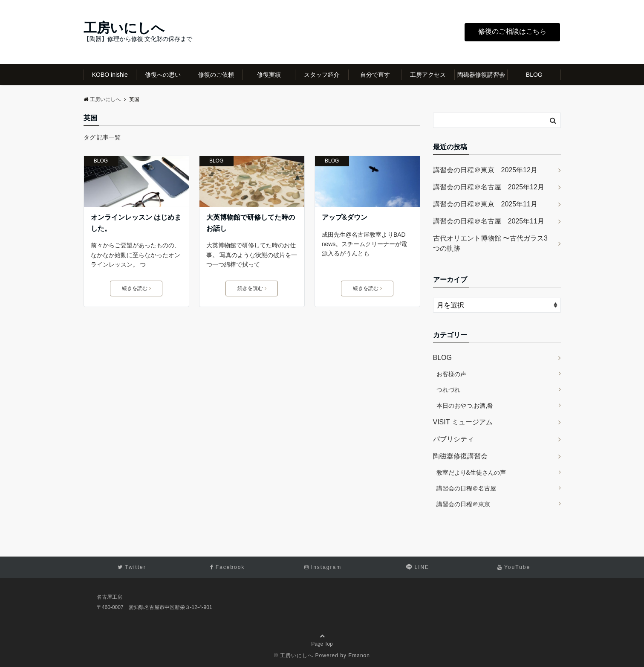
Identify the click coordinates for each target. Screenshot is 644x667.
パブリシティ (453, 439)
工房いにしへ (124, 28)
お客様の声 (451, 374)
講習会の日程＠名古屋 (466, 488)
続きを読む (136, 288)
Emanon (359, 655)
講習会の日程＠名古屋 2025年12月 (489, 187)
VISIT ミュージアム (463, 422)
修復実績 (269, 75)
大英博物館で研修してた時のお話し (251, 223)
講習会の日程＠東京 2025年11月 (485, 204)
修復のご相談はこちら (512, 31)
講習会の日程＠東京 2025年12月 (485, 170)
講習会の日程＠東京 (463, 504)
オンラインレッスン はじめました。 (136, 223)
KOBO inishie (110, 75)
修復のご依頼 (216, 75)
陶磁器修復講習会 (481, 75)
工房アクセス (428, 75)
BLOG (534, 75)
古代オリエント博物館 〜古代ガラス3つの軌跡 (490, 243)
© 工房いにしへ (294, 655)
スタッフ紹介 (322, 75)
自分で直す (375, 75)
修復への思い (163, 75)
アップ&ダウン (345, 217)
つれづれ (448, 390)
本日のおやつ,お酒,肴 (465, 406)
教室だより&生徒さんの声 (471, 473)
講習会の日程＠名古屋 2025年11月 (489, 221)
